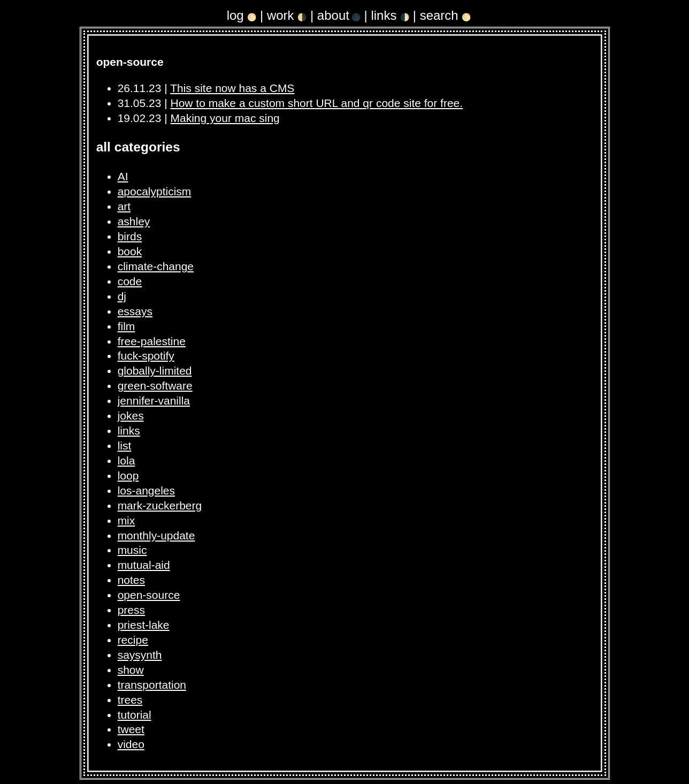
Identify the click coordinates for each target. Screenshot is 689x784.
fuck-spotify (146, 356)
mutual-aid (144, 565)
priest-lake (144, 625)
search (446, 15)
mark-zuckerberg (160, 505)
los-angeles (146, 490)
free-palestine (152, 341)
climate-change (156, 266)
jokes (131, 416)
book (130, 251)
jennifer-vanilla (154, 401)
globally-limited (155, 371)
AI (123, 176)
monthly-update (156, 535)
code (130, 281)
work (287, 15)
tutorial (135, 715)
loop (128, 475)
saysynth (140, 655)
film (127, 326)
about (339, 15)
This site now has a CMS (232, 88)
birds (130, 236)
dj (122, 296)
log (242, 15)
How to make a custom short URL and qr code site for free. (317, 103)
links (390, 15)
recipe (133, 640)
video (131, 744)
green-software (155, 386)
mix (127, 520)
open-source (149, 595)
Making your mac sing (225, 118)
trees (130, 700)
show (131, 670)
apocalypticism (155, 191)
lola (127, 460)
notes (131, 580)
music (132, 550)
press (131, 610)
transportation (152, 685)
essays (135, 311)
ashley (134, 221)
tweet (131, 729)
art (124, 206)
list (125, 446)
